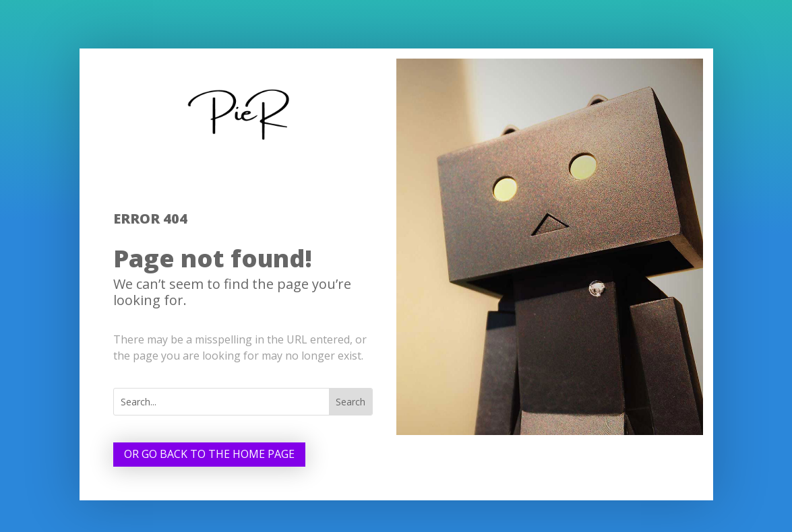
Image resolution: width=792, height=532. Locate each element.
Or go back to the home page (209, 454)
